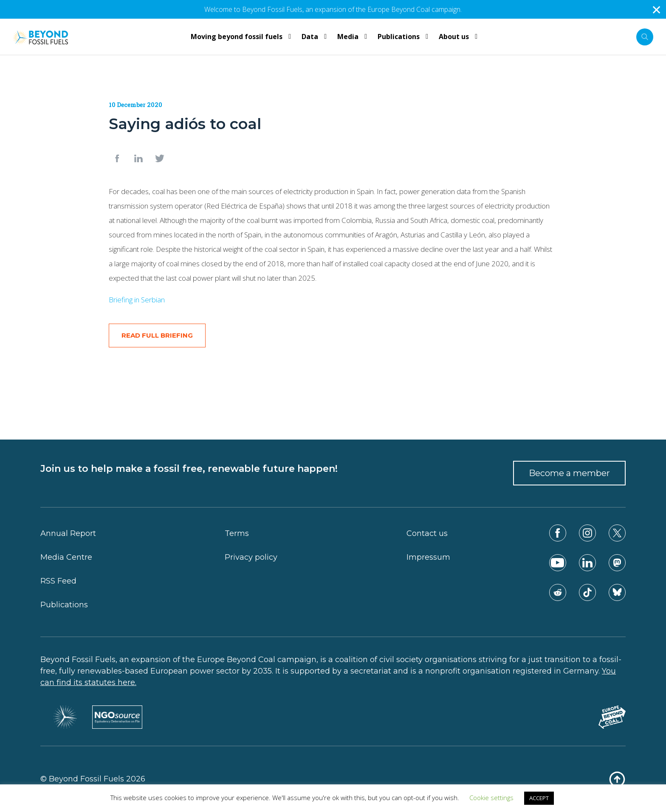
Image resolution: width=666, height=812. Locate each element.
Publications (64, 605)
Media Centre (66, 557)
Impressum (428, 557)
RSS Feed (58, 581)
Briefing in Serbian (137, 300)
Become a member (569, 473)
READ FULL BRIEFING (157, 335)
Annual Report (68, 533)
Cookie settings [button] (491, 798)
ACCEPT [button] (539, 798)
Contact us (427, 533)
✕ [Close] (656, 10)
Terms (237, 533)
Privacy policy (251, 557)
